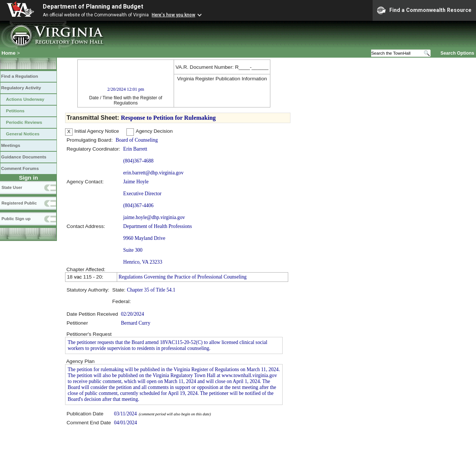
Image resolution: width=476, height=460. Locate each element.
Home (9, 53)
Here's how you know (173, 15)
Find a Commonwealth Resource (424, 10)
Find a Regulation (20, 76)
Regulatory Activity (21, 88)
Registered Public (19, 203)
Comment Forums (20, 168)
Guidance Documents (24, 157)
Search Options (457, 53)
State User (12, 187)
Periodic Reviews (24, 122)
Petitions (15, 111)
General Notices (23, 134)
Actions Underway (25, 99)
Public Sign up (16, 219)
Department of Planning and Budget (93, 7)
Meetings (11, 145)
